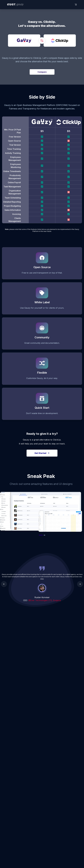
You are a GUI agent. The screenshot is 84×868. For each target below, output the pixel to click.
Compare (42, 72)
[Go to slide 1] (41, 535)
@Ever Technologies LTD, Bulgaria (45, 600)
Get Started (42, 453)
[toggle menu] (76, 5)
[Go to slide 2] (44, 535)
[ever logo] (15, 5)
